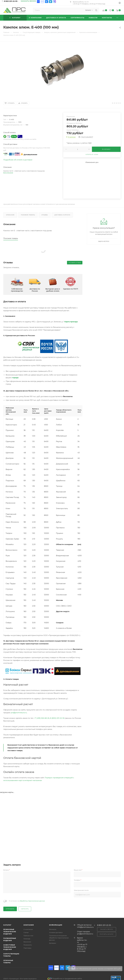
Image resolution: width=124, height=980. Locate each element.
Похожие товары (28, 215)
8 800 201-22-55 (11, 1)
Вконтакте (47, 2)
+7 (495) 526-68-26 (42, 718)
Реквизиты (28, 945)
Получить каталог (107, 934)
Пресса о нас (28, 936)
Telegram (51, 2)
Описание (10, 215)
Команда (27, 939)
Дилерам (53, 943)
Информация (56, 925)
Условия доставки (56, 932)
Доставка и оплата (62, 215)
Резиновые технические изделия (10, 932)
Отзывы (45, 215)
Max (55, 2)
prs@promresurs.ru (19, 713)
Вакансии (27, 942)
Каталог (7, 925)
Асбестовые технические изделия (10, 947)
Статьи (26, 932)
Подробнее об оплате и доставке (18, 160)
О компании (28, 929)
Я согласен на (27, 901)
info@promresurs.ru (85, 927)
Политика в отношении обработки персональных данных (59, 938)
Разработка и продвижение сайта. (65, 979)
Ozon (39, 2)
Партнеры (27, 948)
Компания (29, 925)
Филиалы (53, 929)
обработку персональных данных (32, 901)
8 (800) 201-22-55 (57, 718)
